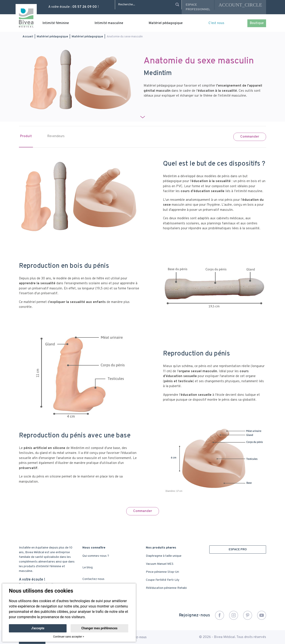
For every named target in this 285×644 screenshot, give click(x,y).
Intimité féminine (56, 23)
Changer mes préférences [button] (99, 628)
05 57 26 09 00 (85, 7)
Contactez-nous (93, 579)
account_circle (240, 5)
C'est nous (216, 23)
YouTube (262, 615)
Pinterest (248, 615)
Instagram (234, 615)
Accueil (28, 37)
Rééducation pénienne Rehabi (166, 588)
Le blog (88, 568)
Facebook (220, 615)
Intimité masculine (109, 23)
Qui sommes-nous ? (96, 556)
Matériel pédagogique (166, 23)
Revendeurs (56, 136)
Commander (250, 137)
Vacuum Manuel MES (160, 564)
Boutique (257, 23)
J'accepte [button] (38, 628)
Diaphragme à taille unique (164, 556)
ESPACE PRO (238, 550)
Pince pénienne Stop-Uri (162, 572)
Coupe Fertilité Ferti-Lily (163, 580)
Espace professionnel (198, 7)
